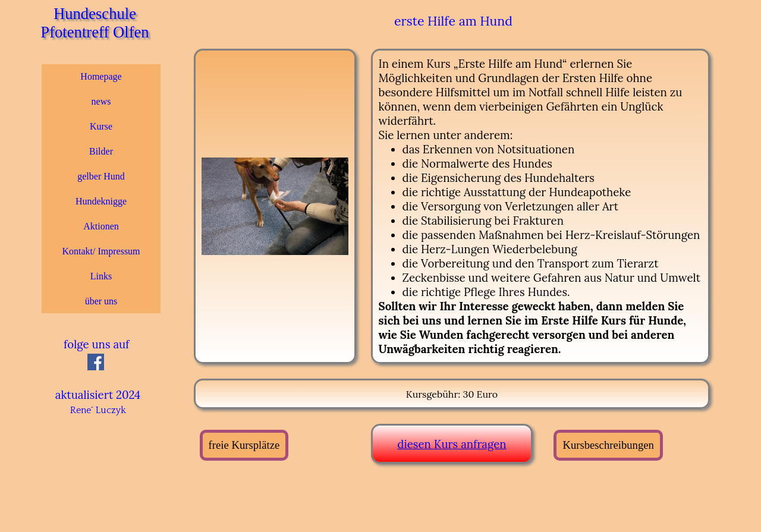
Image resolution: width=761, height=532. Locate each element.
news (101, 101)
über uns (101, 301)
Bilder (101, 151)
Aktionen (101, 226)
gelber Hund (101, 176)
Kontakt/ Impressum (101, 251)
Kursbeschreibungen (608, 445)
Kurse (101, 126)
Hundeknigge (101, 201)
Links (101, 276)
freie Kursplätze (244, 445)
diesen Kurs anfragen (452, 444)
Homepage (101, 76)
